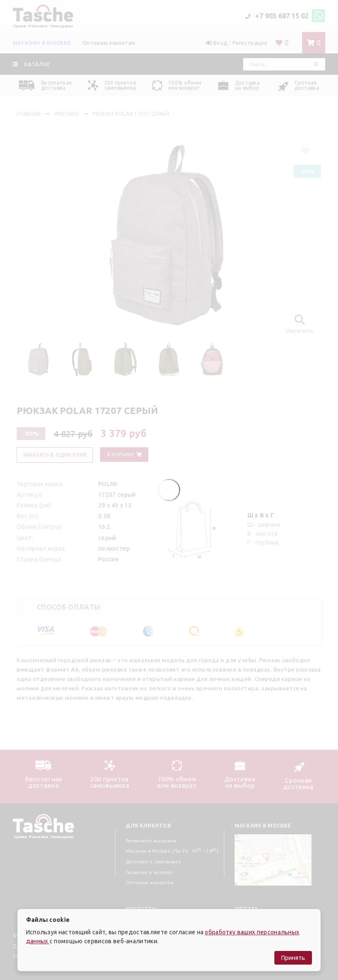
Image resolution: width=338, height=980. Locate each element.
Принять (293, 958)
